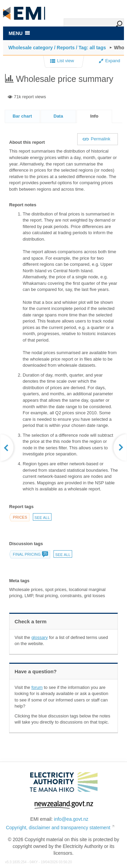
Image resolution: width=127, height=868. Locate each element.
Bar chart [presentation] (22, 116)
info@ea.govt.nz (71, 819)
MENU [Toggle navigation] (19, 33)
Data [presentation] (58, 116)
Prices (20, 517)
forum (37, 687)
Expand (110, 61)
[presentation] (94, 116)
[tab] (22, 116)
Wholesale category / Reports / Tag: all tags (57, 48)
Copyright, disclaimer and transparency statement (58, 828)
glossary (40, 637)
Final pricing (30, 554)
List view (62, 61)
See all (42, 518)
